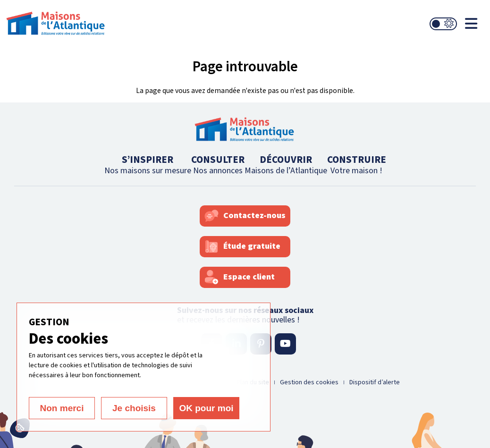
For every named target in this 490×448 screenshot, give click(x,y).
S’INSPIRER (148, 165)
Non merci (62, 408)
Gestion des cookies (309, 382)
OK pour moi (206, 408)
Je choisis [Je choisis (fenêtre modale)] (134, 408)
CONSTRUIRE (357, 165)
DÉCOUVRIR (286, 165)
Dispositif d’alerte (375, 382)
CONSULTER (218, 165)
